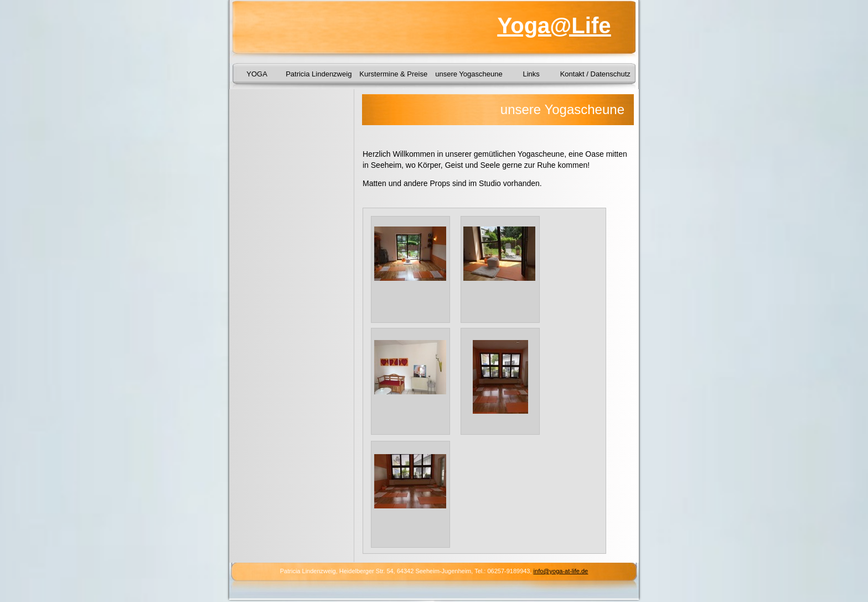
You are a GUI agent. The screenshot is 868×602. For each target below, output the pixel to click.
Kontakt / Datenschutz (595, 74)
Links (531, 74)
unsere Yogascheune (469, 74)
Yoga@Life (554, 25)
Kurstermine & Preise (393, 74)
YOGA (257, 74)
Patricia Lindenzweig (319, 74)
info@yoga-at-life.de (561, 571)
